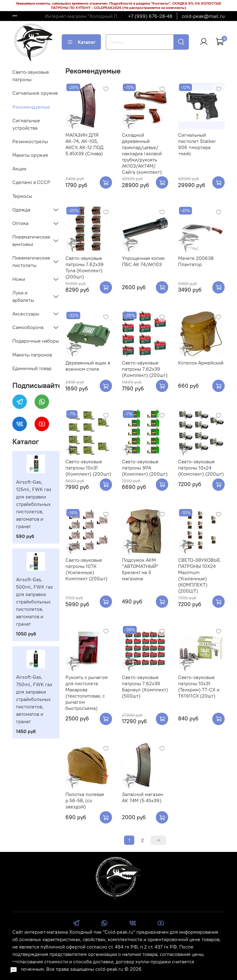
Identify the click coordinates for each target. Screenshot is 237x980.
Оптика (20, 223)
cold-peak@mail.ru (203, 16)
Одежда (21, 210)
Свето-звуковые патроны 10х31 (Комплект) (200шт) (88, 468)
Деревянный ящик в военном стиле (88, 366)
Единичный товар (32, 368)
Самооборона (28, 327)
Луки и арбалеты (23, 296)
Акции (19, 169)
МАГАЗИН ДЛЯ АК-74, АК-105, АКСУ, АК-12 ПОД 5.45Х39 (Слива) (84, 144)
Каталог (81, 42)
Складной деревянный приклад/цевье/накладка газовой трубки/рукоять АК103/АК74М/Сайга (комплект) (142, 153)
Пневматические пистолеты (31, 261)
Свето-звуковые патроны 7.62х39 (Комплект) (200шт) (145, 369)
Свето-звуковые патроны (31, 76)
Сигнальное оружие (35, 93)
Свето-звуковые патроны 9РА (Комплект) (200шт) (145, 468)
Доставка (23, 16)
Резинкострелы (30, 141)
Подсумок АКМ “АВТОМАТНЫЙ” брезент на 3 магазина (140, 569)
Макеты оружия (30, 155)
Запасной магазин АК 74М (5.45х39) (143, 797)
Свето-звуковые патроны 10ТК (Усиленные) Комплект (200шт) (86, 569)
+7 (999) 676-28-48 (150, 16)
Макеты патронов (32, 355)
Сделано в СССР (31, 182)
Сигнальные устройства (26, 124)
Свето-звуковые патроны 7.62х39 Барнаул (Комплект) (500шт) (145, 686)
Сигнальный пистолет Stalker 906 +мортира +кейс (197, 144)
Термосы (22, 196)
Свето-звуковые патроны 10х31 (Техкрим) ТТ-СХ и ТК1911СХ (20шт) (199, 686)
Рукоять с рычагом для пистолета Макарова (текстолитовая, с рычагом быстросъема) (87, 693)
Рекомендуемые (31, 107)
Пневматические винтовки (31, 240)
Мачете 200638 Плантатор (196, 261)
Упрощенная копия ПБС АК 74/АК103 (143, 261)
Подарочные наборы (36, 341)
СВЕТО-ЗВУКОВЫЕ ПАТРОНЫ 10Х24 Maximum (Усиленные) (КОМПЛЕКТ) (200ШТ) (199, 575)
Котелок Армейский (201, 363)
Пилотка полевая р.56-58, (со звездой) (85, 800)
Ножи (19, 279)
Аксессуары (26, 314)
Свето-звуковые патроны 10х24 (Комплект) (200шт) (201, 468)
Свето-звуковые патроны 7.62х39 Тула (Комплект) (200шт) (85, 267)
